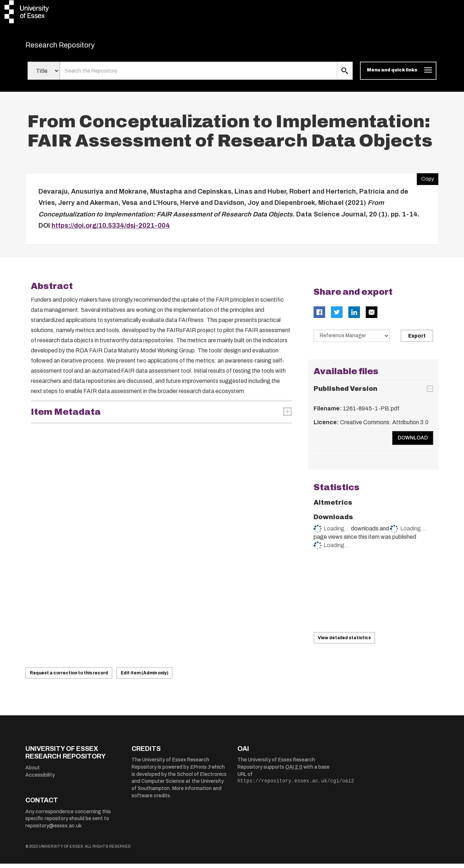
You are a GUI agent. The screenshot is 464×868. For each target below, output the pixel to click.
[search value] (198, 75)
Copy (425, 182)
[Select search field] (44, 75)
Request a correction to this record (69, 677)
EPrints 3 (200, 772)
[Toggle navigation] (398, 75)
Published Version (345, 393)
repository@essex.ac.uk (53, 830)
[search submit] (345, 75)
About (33, 772)
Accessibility (40, 779)
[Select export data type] (352, 340)
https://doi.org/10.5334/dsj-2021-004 (111, 230)
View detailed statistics (344, 642)
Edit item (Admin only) (144, 677)
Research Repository (76, 47)
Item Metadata (66, 416)
